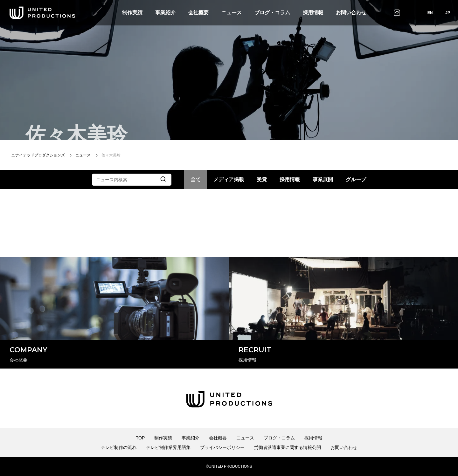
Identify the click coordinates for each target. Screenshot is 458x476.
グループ (356, 179)
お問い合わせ (351, 13)
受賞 (262, 179)
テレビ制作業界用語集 (168, 447)
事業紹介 (165, 13)
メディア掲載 (229, 179)
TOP (140, 438)
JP (448, 13)
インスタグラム (397, 13)
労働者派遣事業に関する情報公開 (288, 447)
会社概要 (198, 13)
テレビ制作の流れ (119, 447)
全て (196, 179)
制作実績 (132, 13)
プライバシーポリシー (222, 447)
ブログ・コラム (272, 13)
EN (430, 13)
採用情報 (313, 13)
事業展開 (323, 179)
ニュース (232, 13)
